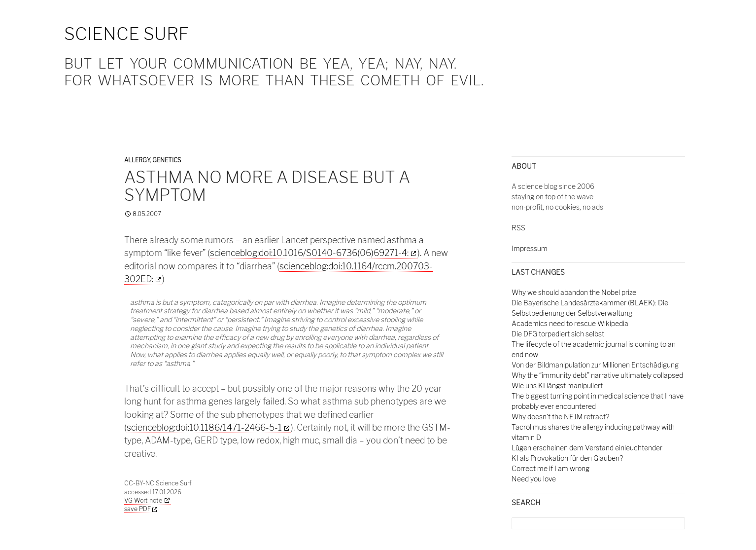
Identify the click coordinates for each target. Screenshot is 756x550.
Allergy (137, 160)
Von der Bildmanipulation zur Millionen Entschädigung (595, 365)
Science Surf (126, 34)
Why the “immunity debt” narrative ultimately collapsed (597, 375)
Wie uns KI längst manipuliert (557, 385)
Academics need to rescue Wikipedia (570, 323)
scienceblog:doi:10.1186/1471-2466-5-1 (204, 427)
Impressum (530, 248)
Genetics (167, 160)
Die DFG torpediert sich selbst (558, 334)
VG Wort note (143, 500)
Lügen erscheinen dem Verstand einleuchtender (587, 448)
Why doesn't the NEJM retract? (560, 417)
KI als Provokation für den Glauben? (567, 458)
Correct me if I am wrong (550, 468)
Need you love (534, 479)
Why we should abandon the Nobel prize (574, 292)
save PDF (141, 509)
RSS (518, 228)
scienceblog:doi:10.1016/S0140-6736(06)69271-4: (309, 253)
